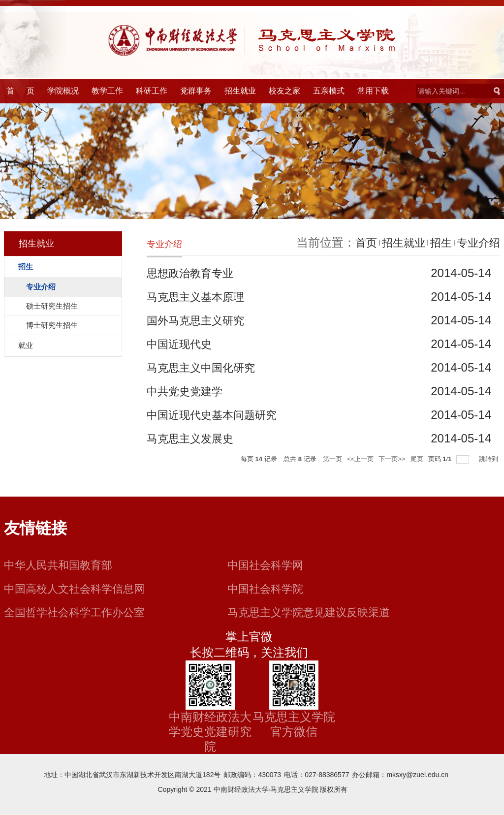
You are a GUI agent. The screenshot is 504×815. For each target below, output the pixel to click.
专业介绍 (476, 242)
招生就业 (240, 91)
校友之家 (284, 91)
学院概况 (63, 91)
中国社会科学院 (269, 588)
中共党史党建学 (188, 391)
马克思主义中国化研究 (206, 367)
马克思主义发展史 (194, 438)
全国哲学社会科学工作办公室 (81, 612)
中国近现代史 (182, 344)
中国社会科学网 (269, 565)
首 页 (20, 91)
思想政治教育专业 (194, 273)
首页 (355, 242)
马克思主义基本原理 (200, 297)
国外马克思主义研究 (200, 320)
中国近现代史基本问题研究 (218, 415)
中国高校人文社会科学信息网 (81, 588)
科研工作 (152, 91)
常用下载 (373, 91)
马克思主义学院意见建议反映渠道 (316, 612)
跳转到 (489, 459)
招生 (436, 242)
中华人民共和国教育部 (63, 565)
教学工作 (107, 91)
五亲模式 (329, 91)
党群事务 (196, 91)
